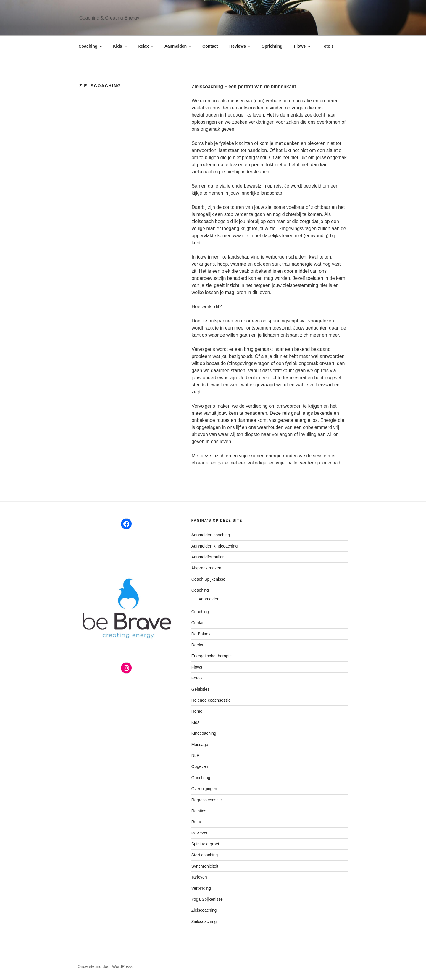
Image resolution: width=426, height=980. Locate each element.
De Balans (201, 634)
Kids (120, 46)
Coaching (91, 46)
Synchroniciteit (205, 866)
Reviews (240, 46)
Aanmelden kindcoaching (214, 546)
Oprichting (272, 46)
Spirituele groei (205, 844)
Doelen (198, 645)
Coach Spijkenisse (208, 579)
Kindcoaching (204, 733)
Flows (303, 46)
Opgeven (200, 766)
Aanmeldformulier (208, 557)
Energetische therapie (212, 656)
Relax (146, 46)
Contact (210, 46)
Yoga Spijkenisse (207, 899)
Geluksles (200, 689)
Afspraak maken (206, 568)
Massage (200, 745)
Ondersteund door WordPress (105, 966)
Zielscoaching (204, 910)
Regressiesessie (207, 800)
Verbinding (201, 888)
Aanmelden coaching (211, 535)
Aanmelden (178, 46)
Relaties (199, 811)
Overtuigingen (204, 789)
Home (197, 711)
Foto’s (327, 46)
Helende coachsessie (211, 700)
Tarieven (199, 877)
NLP (195, 755)
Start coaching (205, 855)
